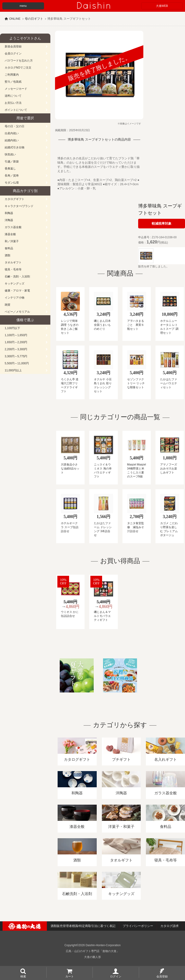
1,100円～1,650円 (16, 335)
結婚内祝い (12, 140)
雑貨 (7, 305)
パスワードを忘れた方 (19, 61)
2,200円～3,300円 (16, 349)
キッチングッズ (15, 284)
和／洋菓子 (12, 241)
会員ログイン (13, 54)
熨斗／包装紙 (13, 82)
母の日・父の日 (15, 126)
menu (23, 6)
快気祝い (10, 154)
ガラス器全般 (13, 227)
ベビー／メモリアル (17, 312)
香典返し (10, 169)
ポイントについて (16, 110)
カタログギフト (15, 199)
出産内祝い (12, 133)
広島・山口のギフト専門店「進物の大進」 (92, 951)
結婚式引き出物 (15, 147)
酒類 (7, 255)
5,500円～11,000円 (17, 363)
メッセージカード (16, 89)
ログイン (116, 976)
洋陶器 (9, 220)
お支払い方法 (13, 103)
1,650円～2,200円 (16, 342)
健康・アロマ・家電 (17, 291)
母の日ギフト (34, 19)
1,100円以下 (12, 328)
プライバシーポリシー (138, 926)
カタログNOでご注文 (18, 68)
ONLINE (15, 19)
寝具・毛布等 (13, 269)
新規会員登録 (13, 46)
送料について (13, 96)
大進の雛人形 (92, 957)
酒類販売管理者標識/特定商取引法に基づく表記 (83, 926)
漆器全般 (10, 234)
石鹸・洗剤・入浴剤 (17, 277)
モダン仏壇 (12, 183)
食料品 (9, 248)
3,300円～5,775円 (16, 356)
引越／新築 (12, 161)
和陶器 (9, 213)
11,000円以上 (13, 370)
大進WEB (162, 6)
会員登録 (162, 976)
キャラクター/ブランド (19, 206)
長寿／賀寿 (12, 176)
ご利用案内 (12, 75)
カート (70, 976)
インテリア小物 (15, 298)
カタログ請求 (170, 926)
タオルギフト (13, 262)
